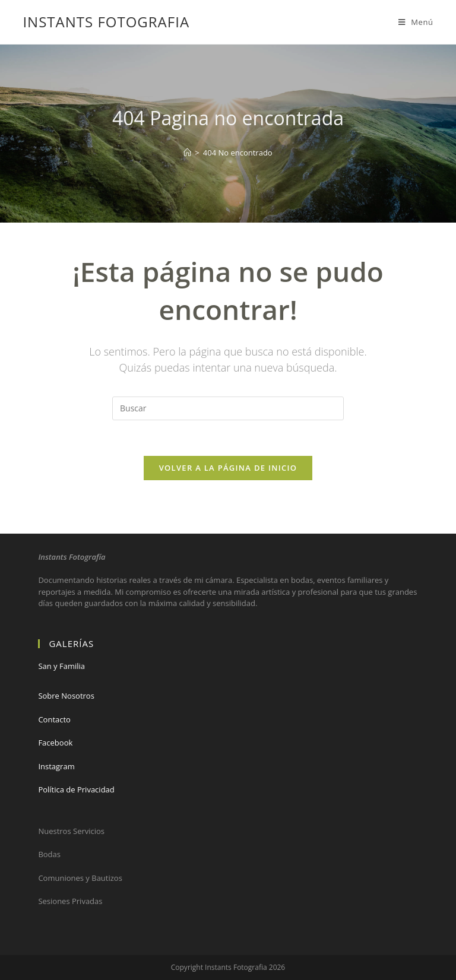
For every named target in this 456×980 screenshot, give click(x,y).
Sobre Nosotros (66, 696)
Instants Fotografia (106, 22)
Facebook (55, 743)
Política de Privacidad (76, 789)
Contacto (54, 719)
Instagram (56, 766)
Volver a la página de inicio (228, 468)
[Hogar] (187, 153)
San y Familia (61, 666)
